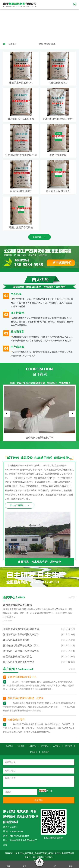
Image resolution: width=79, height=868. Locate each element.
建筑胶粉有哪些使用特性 (16, 640)
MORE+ (72, 597)
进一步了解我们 (19, 505)
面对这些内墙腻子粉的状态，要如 (21, 646)
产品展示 (45, 746)
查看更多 (39, 237)
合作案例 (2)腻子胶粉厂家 (40, 438)
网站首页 (9, 746)
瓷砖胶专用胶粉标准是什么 (22, 677)
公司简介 (21, 746)
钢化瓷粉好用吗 (16, 720)
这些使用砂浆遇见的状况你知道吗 (21, 629)
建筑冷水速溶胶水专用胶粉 (52, 44)
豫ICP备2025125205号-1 (44, 857)
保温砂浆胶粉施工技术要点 (18, 657)
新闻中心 (33, 746)
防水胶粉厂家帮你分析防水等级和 (21, 651)
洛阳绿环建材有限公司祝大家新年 (21, 635)
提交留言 (39, 800)
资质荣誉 (69, 746)
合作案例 (57, 746)
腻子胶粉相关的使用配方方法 (19, 662)
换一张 (49, 791)
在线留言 (34, 752)
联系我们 (45, 752)
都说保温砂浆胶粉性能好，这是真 (26, 698)
